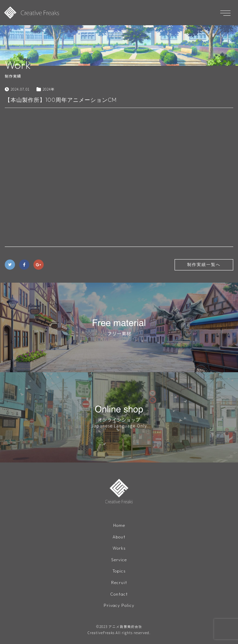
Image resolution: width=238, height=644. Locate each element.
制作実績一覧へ (204, 264)
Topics (119, 571)
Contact (119, 594)
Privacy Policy (119, 605)
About (119, 537)
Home (119, 525)
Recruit (119, 583)
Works (119, 548)
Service (119, 560)
